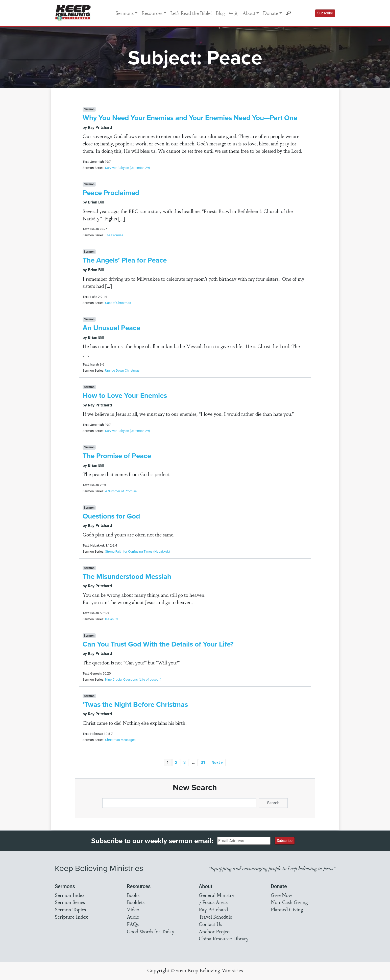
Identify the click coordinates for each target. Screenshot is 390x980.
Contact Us (210, 924)
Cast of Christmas (118, 303)
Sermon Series (70, 902)
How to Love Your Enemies (125, 395)
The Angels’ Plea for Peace (125, 260)
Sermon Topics (70, 909)
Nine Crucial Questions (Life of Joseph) (133, 679)
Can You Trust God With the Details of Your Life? (158, 644)
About (249, 13)
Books (133, 895)
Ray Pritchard (213, 909)
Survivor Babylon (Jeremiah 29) (128, 168)
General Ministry (217, 895)
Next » (217, 763)
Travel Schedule (215, 917)
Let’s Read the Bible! (191, 13)
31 (203, 763)
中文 (234, 13)
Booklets (136, 902)
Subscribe (325, 13)
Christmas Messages (120, 740)
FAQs (133, 924)
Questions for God (111, 516)
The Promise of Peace (117, 456)
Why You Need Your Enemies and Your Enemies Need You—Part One (190, 118)
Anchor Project (215, 931)
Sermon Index (70, 895)
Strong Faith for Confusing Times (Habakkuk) (138, 551)
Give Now (282, 895)
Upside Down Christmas (122, 370)
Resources (152, 13)
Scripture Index (71, 917)
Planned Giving (287, 909)
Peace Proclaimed (111, 193)
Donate (271, 13)
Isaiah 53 (112, 619)
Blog (220, 13)
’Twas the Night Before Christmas (135, 704)
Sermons (125, 13)
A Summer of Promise (121, 491)
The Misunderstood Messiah (127, 576)
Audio (133, 917)
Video (133, 909)
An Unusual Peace (111, 328)
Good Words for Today (151, 931)
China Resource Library (224, 938)
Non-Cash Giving (289, 902)
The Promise (114, 235)
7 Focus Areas (213, 902)
